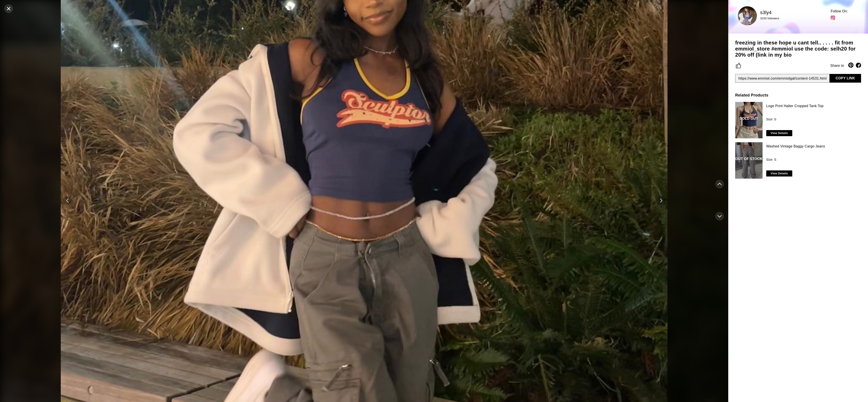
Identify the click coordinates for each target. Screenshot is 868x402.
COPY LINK (845, 78)
